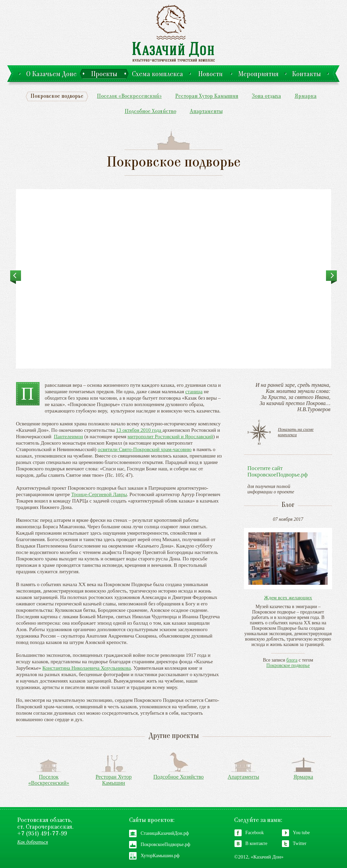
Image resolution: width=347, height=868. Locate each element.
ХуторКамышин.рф (160, 856)
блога (292, 660)
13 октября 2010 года (139, 430)
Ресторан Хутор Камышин (207, 97)
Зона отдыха (266, 97)
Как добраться (33, 842)
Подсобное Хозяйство (150, 112)
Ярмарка (305, 97)
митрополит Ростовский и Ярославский (170, 437)
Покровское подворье (57, 97)
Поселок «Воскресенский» (129, 97)
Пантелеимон (68, 437)
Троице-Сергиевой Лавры (99, 494)
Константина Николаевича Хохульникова (87, 668)
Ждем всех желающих (288, 598)
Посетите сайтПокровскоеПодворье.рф (278, 471)
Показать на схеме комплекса (296, 432)
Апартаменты (206, 112)
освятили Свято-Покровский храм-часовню (145, 449)
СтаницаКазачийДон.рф (165, 833)
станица (194, 392)
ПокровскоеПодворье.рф (166, 844)
